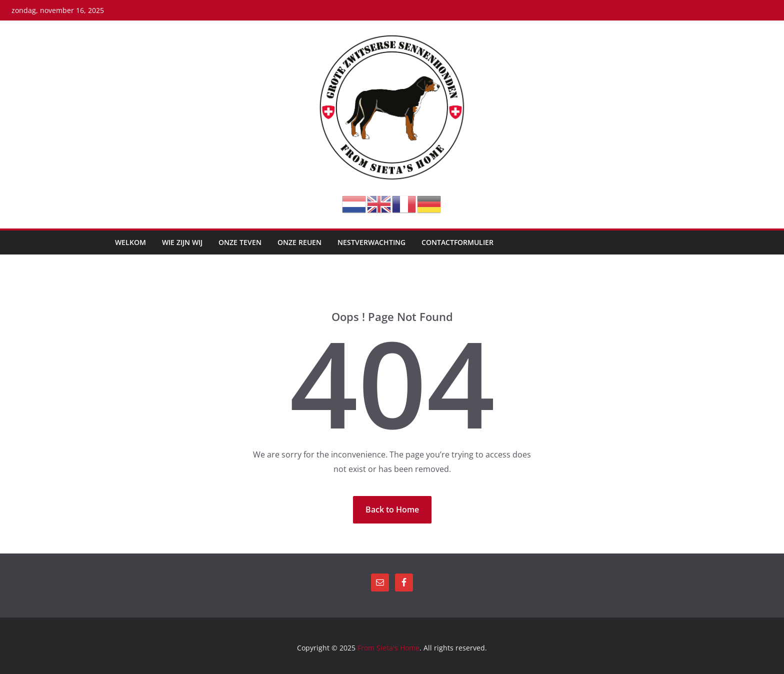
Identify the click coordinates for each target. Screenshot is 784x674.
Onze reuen (299, 242)
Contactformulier (457, 242)
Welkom (130, 242)
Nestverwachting (371, 242)
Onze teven (240, 242)
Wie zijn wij (182, 242)
